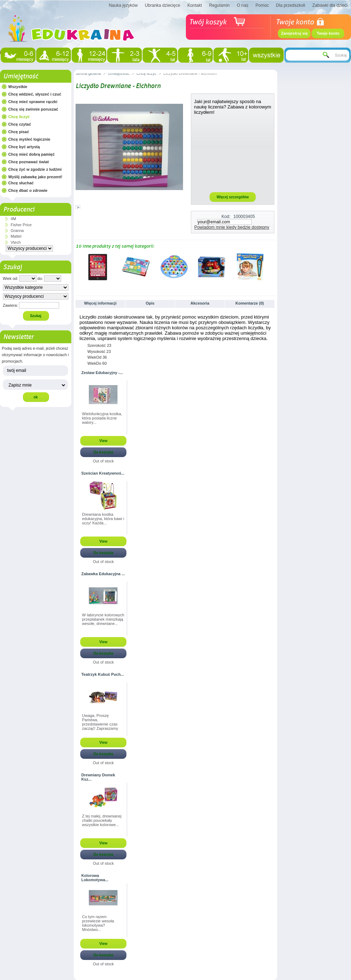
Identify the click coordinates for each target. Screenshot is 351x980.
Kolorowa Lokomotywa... (95, 878)
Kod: (226, 217)
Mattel (16, 236)
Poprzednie (77, 267)
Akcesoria (200, 303)
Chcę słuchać (21, 183)
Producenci (19, 209)
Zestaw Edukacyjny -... (102, 373)
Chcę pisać (19, 132)
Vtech (16, 242)
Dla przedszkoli (291, 5)
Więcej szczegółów (233, 197)
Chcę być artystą (24, 147)
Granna (17, 231)
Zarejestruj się (295, 33)
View (103, 441)
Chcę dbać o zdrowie (28, 190)
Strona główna (88, 73)
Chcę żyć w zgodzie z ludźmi (35, 169)
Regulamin (219, 5)
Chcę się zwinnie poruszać (33, 109)
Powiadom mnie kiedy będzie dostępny (232, 227)
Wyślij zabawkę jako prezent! (35, 177)
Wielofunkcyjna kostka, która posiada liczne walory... (102, 418)
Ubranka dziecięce (162, 5)
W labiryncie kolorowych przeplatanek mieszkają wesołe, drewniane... (103, 619)
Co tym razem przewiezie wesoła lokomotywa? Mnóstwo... (98, 923)
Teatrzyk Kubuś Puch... (103, 674)
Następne (272, 267)
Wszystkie (18, 87)
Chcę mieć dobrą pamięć (32, 154)
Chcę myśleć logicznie (29, 139)
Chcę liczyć (19, 117)
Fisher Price (21, 225)
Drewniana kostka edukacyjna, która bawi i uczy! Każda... (103, 519)
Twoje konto (328, 33)
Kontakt (195, 5)
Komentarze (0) (249, 303)
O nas (242, 5)
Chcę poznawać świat (28, 162)
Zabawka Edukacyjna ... (103, 574)
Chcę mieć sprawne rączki (33, 102)
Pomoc (262, 5)
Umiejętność (21, 76)
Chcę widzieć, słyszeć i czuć (35, 94)
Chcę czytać (20, 124)
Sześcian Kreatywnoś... (103, 473)
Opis (150, 303)
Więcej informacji (100, 303)
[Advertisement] (233, 153)
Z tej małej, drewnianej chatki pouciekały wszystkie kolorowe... (102, 820)
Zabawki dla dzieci (330, 5)
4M (13, 219)
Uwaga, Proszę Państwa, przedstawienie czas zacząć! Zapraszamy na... (100, 722)
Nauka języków (123, 5)
